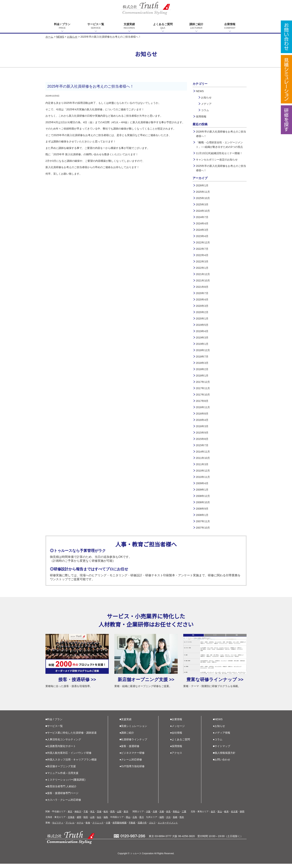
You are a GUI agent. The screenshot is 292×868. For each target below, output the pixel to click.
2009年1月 (202, 490)
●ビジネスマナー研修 (132, 757)
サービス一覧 (96, 26)
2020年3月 (202, 306)
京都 (162, 816)
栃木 (106, 816)
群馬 (112, 816)
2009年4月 (202, 483)
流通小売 (142, 827)
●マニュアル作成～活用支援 (62, 777)
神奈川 (78, 816)
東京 (70, 816)
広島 (135, 821)
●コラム (218, 744)
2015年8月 (202, 439)
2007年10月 (203, 528)
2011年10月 (203, 458)
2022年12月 (203, 242)
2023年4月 (202, 236)
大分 (168, 821)
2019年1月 (202, 344)
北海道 (71, 821)
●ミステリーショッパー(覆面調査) (65, 784)
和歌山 (176, 816)
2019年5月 (202, 325)
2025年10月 (203, 198)
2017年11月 (203, 388)
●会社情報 (176, 737)
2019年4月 (202, 331)
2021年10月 (203, 281)
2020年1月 (202, 319)
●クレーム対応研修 (131, 764)
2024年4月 (202, 223)
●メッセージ (178, 730)
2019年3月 (202, 338)
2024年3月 (202, 230)
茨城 (99, 816)
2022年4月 (202, 255)
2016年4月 (202, 420)
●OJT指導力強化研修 (132, 771)
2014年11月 (203, 452)
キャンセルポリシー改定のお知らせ (217, 160)
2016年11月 (203, 407)
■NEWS (218, 724)
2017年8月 (202, 401)
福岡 (162, 821)
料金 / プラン (62, 26)
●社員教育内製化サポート (61, 750)
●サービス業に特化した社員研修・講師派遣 (71, 737)
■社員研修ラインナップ (133, 744)
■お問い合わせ (222, 764)
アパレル (70, 827)
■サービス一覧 (54, 730)
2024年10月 (203, 211)
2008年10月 (203, 502)
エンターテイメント (168, 827)
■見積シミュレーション (133, 730)
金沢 (213, 816)
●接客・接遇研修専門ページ (62, 797)
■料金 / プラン (54, 724)
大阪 (148, 816)
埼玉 (92, 816)
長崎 (175, 821)
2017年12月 (203, 382)
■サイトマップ (222, 750)
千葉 (86, 816)
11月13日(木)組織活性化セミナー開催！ (219, 153)
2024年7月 (202, 217)
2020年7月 (202, 293)
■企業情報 (176, 724)
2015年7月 (202, 445)
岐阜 (226, 816)
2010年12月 (203, 471)
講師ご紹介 (196, 26)
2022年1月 (202, 268)
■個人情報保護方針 (224, 757)
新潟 (126, 816)
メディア (206, 104)
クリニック (98, 827)
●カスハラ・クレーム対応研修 (63, 804)
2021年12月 (203, 274)
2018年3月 (202, 363)
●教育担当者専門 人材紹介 (61, 791)
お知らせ (72, 37)
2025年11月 (203, 192)
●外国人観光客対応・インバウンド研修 (68, 757)
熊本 (182, 821)
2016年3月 (202, 426)
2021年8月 (202, 287)
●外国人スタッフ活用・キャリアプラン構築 (71, 764)
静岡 (242, 816)
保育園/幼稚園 (119, 827)
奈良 (168, 816)
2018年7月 (202, 357)
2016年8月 (202, 414)
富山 (220, 816)
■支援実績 (126, 724)
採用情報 (201, 116)
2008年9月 (202, 509)
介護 (108, 827)
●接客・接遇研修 (130, 750)
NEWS (60, 37)
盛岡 (79, 821)
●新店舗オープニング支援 (61, 771)
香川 (142, 821)
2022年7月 (202, 249)
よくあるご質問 (163, 26)
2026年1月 (202, 185)
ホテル (80, 827)
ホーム (49, 37)
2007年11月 (203, 521)
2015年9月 (202, 433)
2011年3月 (202, 464)
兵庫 (155, 816)
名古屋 (234, 816)
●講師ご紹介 (127, 737)
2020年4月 (202, 300)
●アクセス (176, 757)
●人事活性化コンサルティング (63, 744)
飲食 (88, 827)
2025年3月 (202, 204)
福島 (106, 821)
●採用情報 (176, 750)
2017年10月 (203, 395)
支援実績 (129, 26)
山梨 (119, 816)
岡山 (128, 821)
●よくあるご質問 (180, 744)
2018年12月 (203, 350)
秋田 (86, 821)
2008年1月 (202, 515)
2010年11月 (203, 477)
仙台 (99, 821)
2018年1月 (202, 376)
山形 (92, 821)
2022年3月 (202, 261)
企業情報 (230, 26)
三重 (184, 816)
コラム (205, 110)
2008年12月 (203, 496)
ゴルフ (152, 827)
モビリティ (58, 827)
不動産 (132, 827)
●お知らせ (219, 730)
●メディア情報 (222, 737)
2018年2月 (202, 369)
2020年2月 (202, 312)
